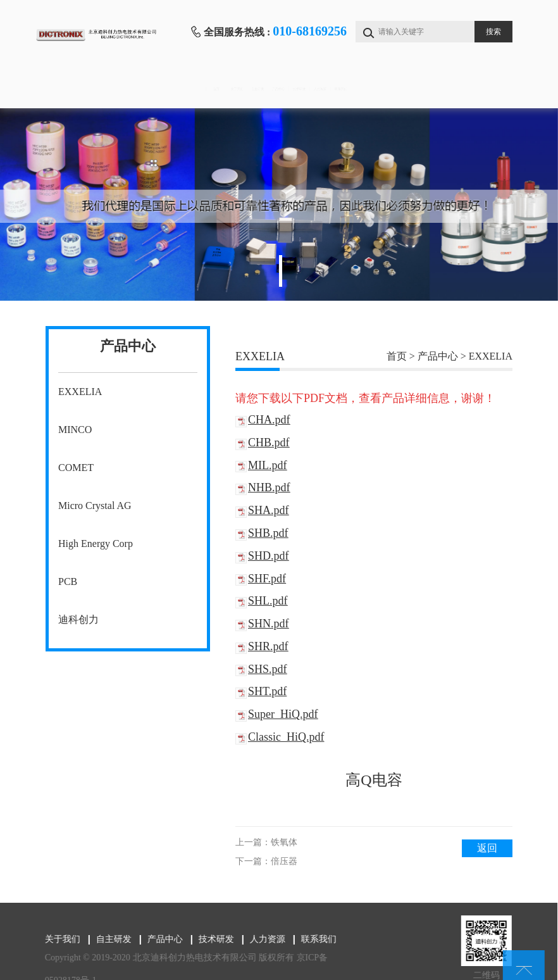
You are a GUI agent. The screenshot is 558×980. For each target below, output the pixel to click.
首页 (80, 89)
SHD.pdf (269, 556)
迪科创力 (78, 619)
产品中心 (277, 89)
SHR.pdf (268, 646)
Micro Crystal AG (95, 506)
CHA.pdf (269, 420)
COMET (76, 468)
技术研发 (343, 89)
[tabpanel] (279, 204)
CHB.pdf (269, 443)
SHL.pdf (268, 601)
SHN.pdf (269, 624)
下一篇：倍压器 (266, 861)
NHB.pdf (269, 487)
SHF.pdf (267, 579)
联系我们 (474, 89)
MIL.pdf (268, 465)
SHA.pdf (269, 510)
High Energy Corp (96, 543)
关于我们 (146, 89)
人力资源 (408, 89)
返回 (487, 848)
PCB (68, 581)
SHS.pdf (268, 669)
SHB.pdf (268, 533)
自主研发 (212, 89)
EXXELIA (80, 392)
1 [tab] (281, 271)
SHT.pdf (267, 691)
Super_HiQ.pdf (283, 714)
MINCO (75, 430)
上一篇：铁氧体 (266, 842)
